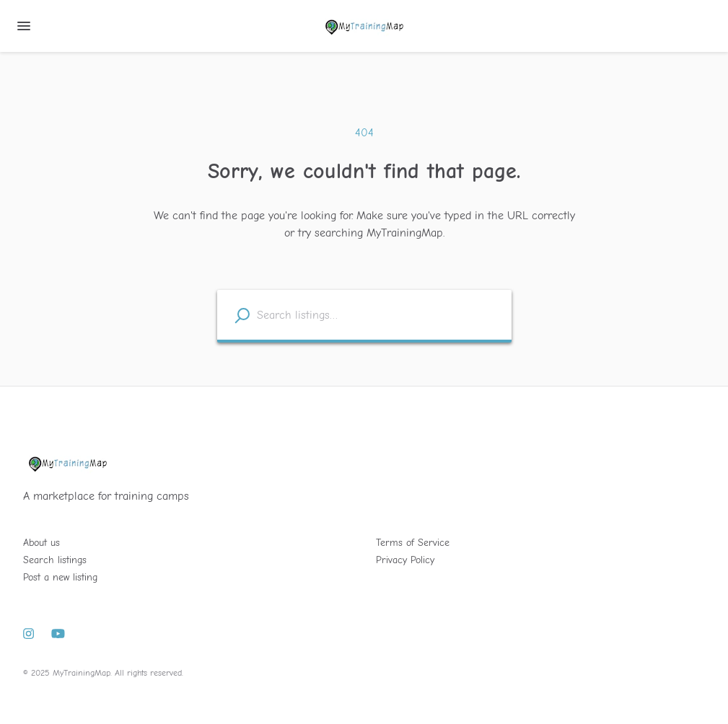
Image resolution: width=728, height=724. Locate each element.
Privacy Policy (405, 560)
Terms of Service (413, 543)
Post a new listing (60, 577)
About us (41, 543)
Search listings (55, 560)
